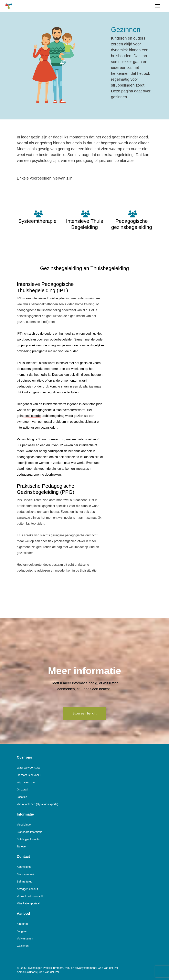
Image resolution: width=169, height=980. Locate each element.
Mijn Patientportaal (28, 903)
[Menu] (157, 6)
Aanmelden (24, 867)
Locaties (22, 797)
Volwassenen (25, 938)
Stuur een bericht (85, 713)
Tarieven (22, 846)
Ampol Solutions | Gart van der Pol (38, 972)
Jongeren (23, 931)
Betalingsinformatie (29, 839)
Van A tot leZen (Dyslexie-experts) (38, 804)
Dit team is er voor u (29, 775)
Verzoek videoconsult (30, 896)
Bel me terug (25, 882)
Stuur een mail (26, 874)
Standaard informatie (30, 832)
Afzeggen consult (27, 889)
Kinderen (22, 924)
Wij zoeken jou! (26, 782)
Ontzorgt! (23, 789)
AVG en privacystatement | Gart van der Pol (91, 968)
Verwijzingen (25, 825)
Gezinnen (23, 946)
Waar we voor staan (29, 768)
